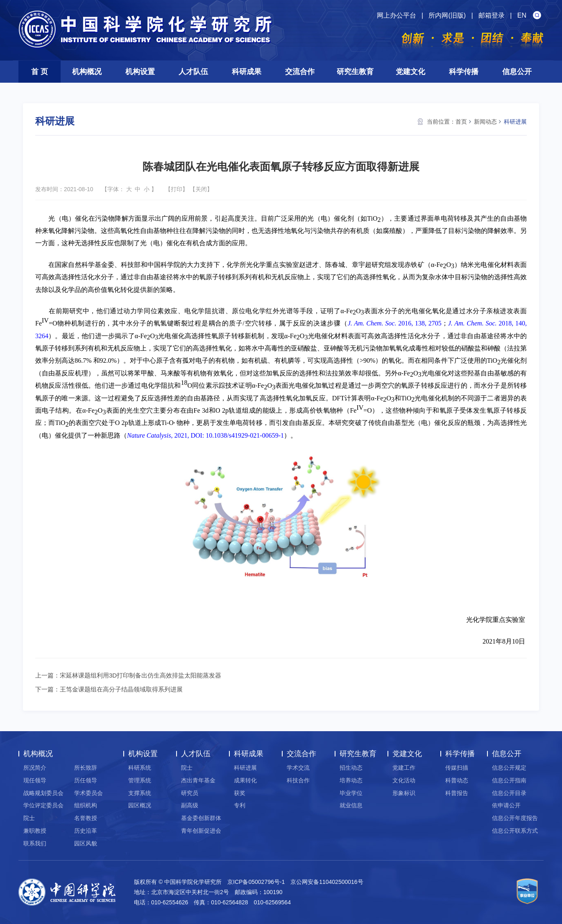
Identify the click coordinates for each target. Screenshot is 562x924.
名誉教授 (86, 818)
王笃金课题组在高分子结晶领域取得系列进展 (121, 689)
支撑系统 (140, 793)
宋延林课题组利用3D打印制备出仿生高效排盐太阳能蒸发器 (140, 675)
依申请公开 (506, 805)
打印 (177, 189)
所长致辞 (86, 768)
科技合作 (298, 780)
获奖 (240, 793)
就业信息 (351, 805)
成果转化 (245, 780)
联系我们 (35, 843)
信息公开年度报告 (515, 818)
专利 (240, 805)
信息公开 (517, 72)
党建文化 (410, 72)
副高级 (190, 805)
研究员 (190, 793)
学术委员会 (88, 793)
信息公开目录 (509, 793)
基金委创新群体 (201, 818)
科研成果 (247, 72)
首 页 (40, 72)
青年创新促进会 (201, 831)
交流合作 (300, 72)
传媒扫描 (457, 768)
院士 (29, 818)
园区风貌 (86, 843)
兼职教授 (35, 831)
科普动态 (457, 780)
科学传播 (464, 72)
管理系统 (140, 780)
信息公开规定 (509, 768)
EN (522, 15)
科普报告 (457, 793)
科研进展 (515, 122)
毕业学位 (351, 793)
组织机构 (86, 805)
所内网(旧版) (447, 15)
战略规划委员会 (43, 793)
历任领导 (86, 780)
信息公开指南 (509, 780)
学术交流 (298, 768)
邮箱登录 (492, 15)
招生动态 (351, 768)
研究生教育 (355, 72)
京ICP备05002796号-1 (256, 882)
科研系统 (140, 768)
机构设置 (140, 72)
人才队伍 (193, 72)
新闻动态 (485, 122)
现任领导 (35, 780)
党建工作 (404, 768)
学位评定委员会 (43, 805)
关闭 (201, 189)
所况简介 (35, 768)
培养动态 (351, 780)
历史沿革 (86, 831)
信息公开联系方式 (515, 831)
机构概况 (87, 72)
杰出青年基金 (198, 780)
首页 (461, 122)
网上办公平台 (397, 15)
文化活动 (404, 780)
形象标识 (404, 793)
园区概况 (140, 805)
